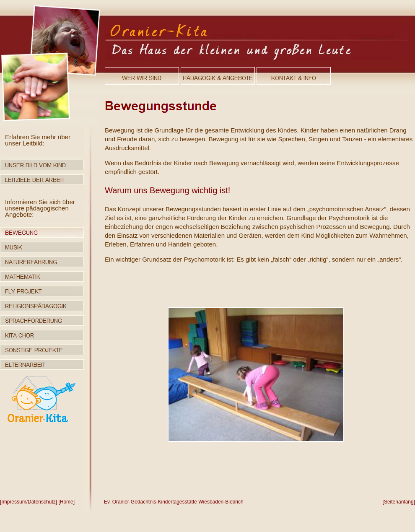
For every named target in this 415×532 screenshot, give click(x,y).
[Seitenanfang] (399, 502)
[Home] (66, 502)
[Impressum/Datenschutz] (29, 502)
